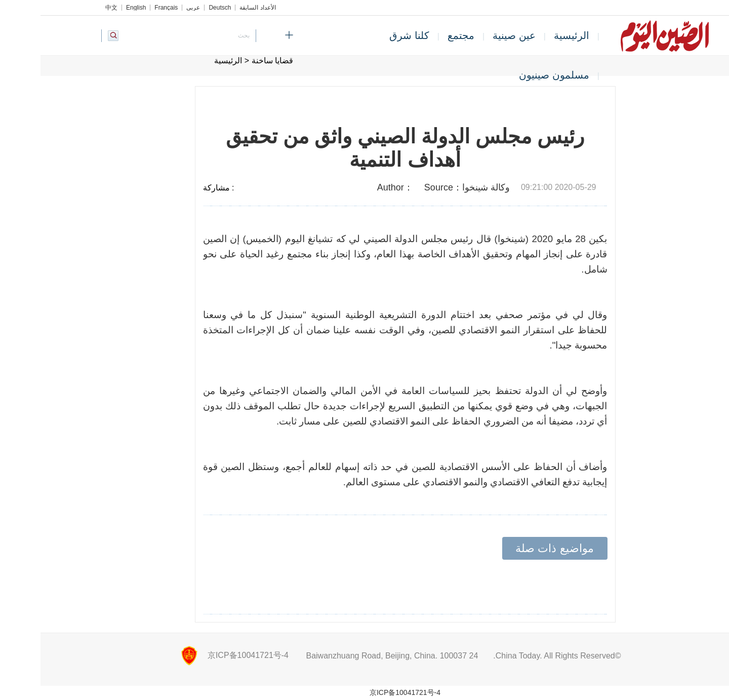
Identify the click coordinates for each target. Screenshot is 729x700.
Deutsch (179, 8)
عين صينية (474, 35)
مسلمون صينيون (514, 75)
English (95, 8)
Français (126, 8)
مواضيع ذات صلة (514, 548)
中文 (71, 8)
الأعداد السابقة (217, 8)
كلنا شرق (369, 35)
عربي (153, 8)
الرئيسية (531, 35)
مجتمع (420, 35)
